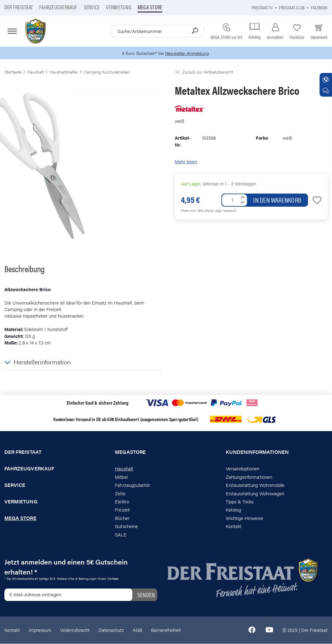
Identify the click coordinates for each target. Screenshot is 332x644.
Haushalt (124, 469)
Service (92, 7)
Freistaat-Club (292, 7)
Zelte (120, 494)
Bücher (122, 518)
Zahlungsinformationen (249, 477)
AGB (138, 630)
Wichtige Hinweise (244, 518)
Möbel (121, 477)
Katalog (233, 510)
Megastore (130, 453)
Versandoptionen (243, 469)
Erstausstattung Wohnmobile (255, 485)
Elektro (122, 502)
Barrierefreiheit (166, 630)
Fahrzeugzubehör (133, 485)
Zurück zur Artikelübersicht (204, 72)
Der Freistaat (19, 7)
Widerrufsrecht (75, 630)
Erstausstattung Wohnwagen (255, 494)
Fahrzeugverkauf (58, 7)
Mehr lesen (186, 162)
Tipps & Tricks (240, 502)
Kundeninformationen (257, 453)
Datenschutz (111, 630)
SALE (121, 535)
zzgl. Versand (226, 211)
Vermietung (119, 7)
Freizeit (122, 510)
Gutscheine (126, 527)
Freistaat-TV (262, 7)
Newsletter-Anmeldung (188, 53)
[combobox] (158, 31)
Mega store (150, 7)
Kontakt (234, 527)
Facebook (319, 7)
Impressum (40, 630)
